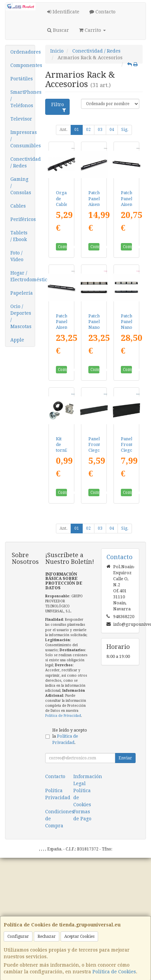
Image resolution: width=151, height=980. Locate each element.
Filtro (59, 107)
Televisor (21, 119)
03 (100, 130)
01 (77, 130)
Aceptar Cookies (79, 936)
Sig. (125, 130)
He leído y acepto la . (70, 736)
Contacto (102, 12)
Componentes (23, 65)
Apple (17, 340)
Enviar (125, 758)
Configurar (18, 936)
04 (112, 130)
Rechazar (47, 936)
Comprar (62, 247)
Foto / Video (17, 256)
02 (88, 130)
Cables (18, 206)
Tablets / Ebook (19, 236)
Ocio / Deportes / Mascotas (21, 316)
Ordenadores (23, 52)
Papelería (22, 293)
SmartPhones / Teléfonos (23, 99)
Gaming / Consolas (21, 186)
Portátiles (22, 79)
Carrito (92, 30)
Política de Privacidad (63, 716)
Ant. (63, 130)
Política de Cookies (114, 972)
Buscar (58, 30)
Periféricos (23, 219)
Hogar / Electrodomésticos (23, 276)
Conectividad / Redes (23, 162)
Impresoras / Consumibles (23, 139)
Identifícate (63, 12)
